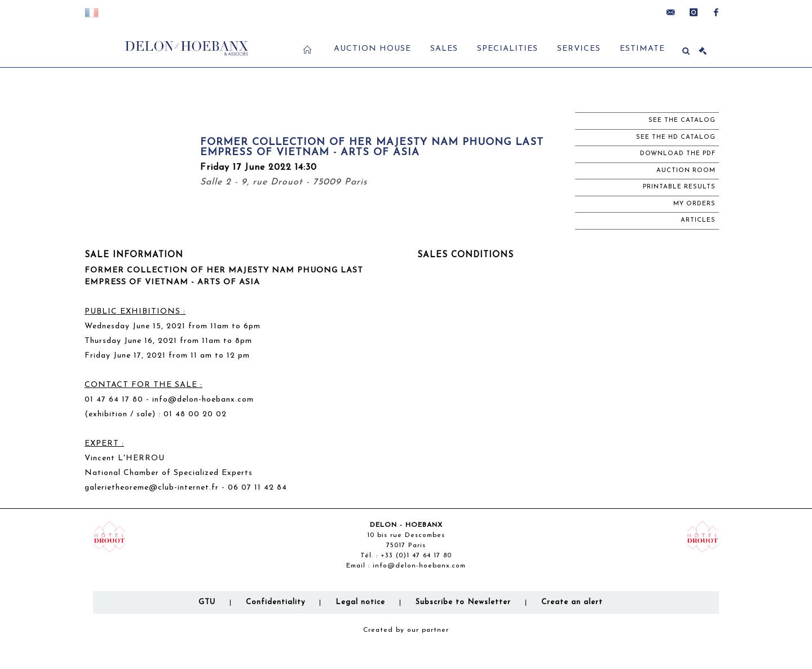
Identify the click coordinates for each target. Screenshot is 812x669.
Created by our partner (406, 630)
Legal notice (360, 602)
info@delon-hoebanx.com (419, 566)
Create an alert (572, 602)
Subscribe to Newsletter (463, 602)
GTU (207, 602)
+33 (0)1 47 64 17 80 (416, 556)
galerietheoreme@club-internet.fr (152, 488)
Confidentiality (275, 602)
